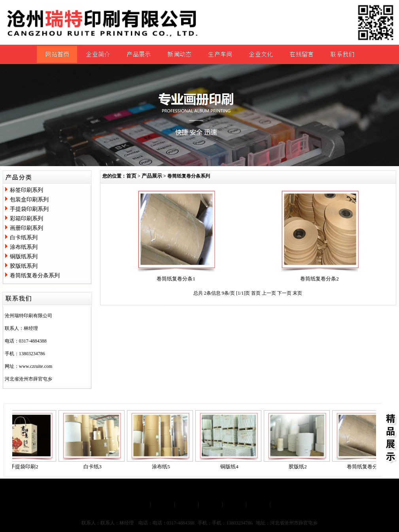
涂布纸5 (163, 467)
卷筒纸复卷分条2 (320, 279)
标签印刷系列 (26, 190)
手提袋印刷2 (26, 467)
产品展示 (152, 176)
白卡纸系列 (24, 238)
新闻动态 (210, 504)
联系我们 (258, 504)
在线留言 (234, 504)
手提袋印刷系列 (29, 209)
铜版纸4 (231, 467)
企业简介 (163, 504)
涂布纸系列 (24, 247)
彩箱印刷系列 (26, 219)
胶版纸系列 (24, 266)
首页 (131, 176)
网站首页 (139, 504)
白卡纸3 (94, 467)
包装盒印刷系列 (29, 200)
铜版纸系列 (24, 257)
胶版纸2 (299, 467)
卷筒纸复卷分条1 (176, 279)
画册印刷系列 (26, 228)
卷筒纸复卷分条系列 (35, 275)
